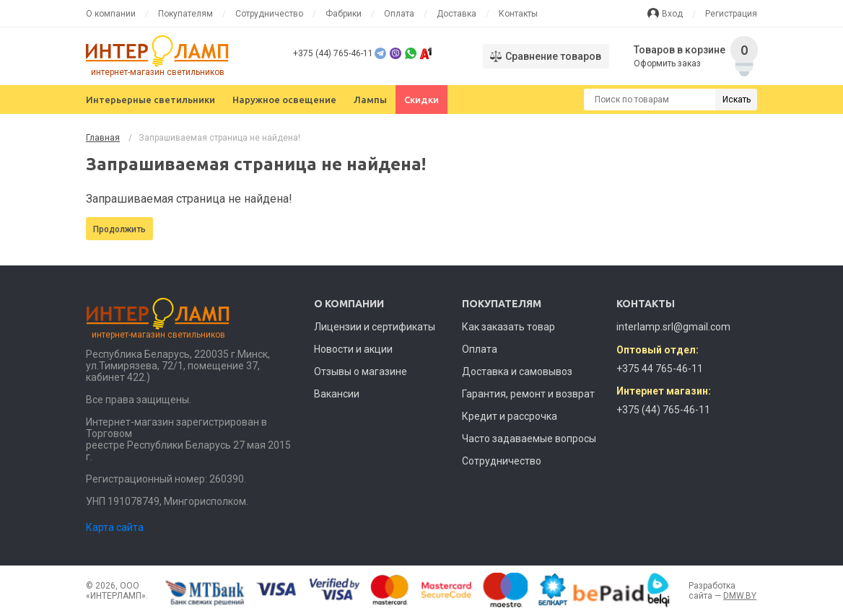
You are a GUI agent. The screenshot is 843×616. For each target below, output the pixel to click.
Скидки (421, 100)
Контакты (518, 14)
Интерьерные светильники (150, 100)
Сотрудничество (269, 14)
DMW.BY (740, 596)
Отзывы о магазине (361, 371)
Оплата (399, 14)
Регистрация (731, 14)
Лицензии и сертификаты (375, 327)
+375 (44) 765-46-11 (333, 53)
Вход (672, 14)
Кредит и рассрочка (510, 416)
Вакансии (337, 394)
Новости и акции (353, 349)
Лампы (370, 100)
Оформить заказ (667, 63)
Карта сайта (115, 527)
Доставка (457, 14)
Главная (103, 138)
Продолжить (119, 229)
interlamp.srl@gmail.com (673, 327)
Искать (737, 100)
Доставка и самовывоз (517, 371)
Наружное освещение (284, 100)
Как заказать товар (508, 327)
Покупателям (185, 14)
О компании (111, 14)
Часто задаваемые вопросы (529, 439)
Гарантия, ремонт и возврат (528, 394)
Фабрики (344, 14)
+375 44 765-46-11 (660, 369)
